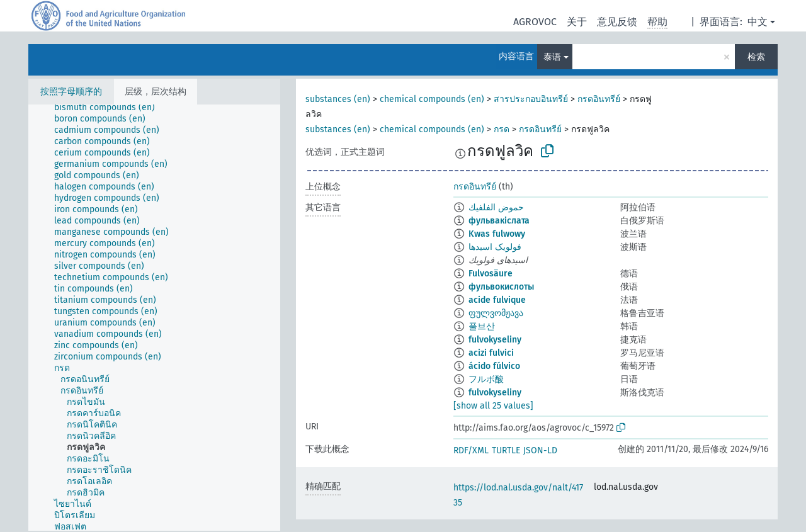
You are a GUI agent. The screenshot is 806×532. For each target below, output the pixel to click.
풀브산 (482, 326)
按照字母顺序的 (71, 92)
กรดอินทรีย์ (599, 99)
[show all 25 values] (493, 406)
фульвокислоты (501, 287)
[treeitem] (110, 108)
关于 (577, 22)
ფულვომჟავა (496, 313)
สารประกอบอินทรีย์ (531, 99)
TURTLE (506, 450)
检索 (756, 57)
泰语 (552, 57)
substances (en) (338, 99)
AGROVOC (535, 22)
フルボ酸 (486, 379)
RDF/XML (471, 450)
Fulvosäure (491, 274)
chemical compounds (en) (432, 99)
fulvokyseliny (495, 340)
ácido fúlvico (494, 366)
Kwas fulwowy (497, 234)
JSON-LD (540, 450)
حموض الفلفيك (496, 207)
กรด (502, 129)
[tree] (154, 318)
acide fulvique (497, 300)
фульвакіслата (499, 221)
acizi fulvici (491, 353)
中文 (758, 22)
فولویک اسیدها (495, 247)
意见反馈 (617, 22)
